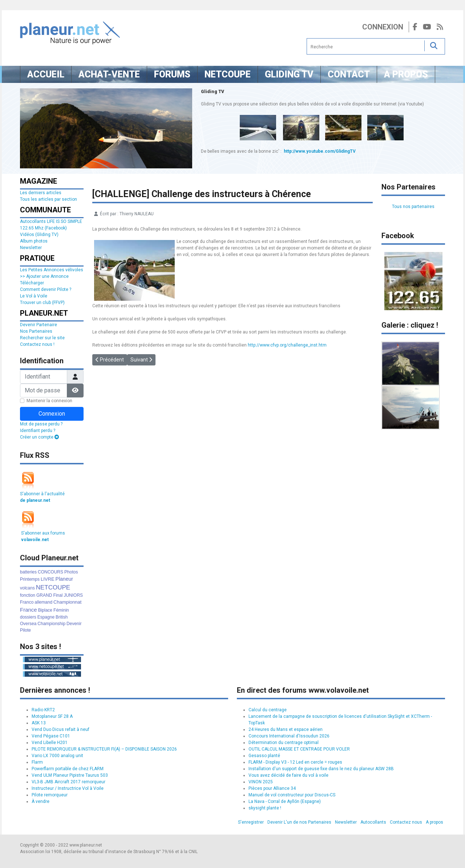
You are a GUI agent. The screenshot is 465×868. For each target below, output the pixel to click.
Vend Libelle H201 (50, 743)
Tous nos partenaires (413, 207)
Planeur (64, 579)
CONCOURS (50, 572)
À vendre (41, 801)
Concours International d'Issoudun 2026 (289, 736)
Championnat (67, 602)
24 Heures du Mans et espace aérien (286, 729)
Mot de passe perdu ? (41, 424)
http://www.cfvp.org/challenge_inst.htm (287, 345)
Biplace (45, 610)
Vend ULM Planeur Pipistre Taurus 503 (70, 775)
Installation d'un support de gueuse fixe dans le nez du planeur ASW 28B (321, 769)
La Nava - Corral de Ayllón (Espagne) (285, 801)
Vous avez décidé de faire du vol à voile (288, 775)
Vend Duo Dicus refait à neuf (60, 729)
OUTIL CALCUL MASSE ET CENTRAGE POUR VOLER (299, 749)
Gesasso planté (264, 756)
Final (58, 595)
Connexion (383, 27)
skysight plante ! (265, 808)
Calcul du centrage (268, 710)
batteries (28, 572)
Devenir (74, 624)
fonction (28, 595)
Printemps (30, 579)
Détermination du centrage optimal (284, 743)
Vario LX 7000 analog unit (57, 756)
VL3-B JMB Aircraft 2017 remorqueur (68, 782)
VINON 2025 (261, 782)
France (29, 610)
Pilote (25, 630)
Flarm (37, 762)
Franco (27, 602)
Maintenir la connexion (49, 401)
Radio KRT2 (43, 710)
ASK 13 (39, 723)
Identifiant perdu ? (38, 431)
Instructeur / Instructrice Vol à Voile (68, 788)
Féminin (61, 610)
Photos (71, 572)
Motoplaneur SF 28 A (52, 716)
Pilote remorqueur (50, 795)
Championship (51, 624)
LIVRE (48, 579)
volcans (27, 588)
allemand (43, 602)
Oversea (28, 624)
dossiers (28, 617)
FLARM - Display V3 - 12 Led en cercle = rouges (295, 762)
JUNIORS (73, 595)
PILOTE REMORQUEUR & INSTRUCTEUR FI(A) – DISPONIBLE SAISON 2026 (104, 749)
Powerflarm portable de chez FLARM (68, 769)
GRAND (44, 595)
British (62, 617)
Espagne (46, 617)
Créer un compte (39, 437)
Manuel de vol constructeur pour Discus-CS (292, 795)
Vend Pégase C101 (51, 736)
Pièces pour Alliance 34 (272, 788)
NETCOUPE (53, 587)
